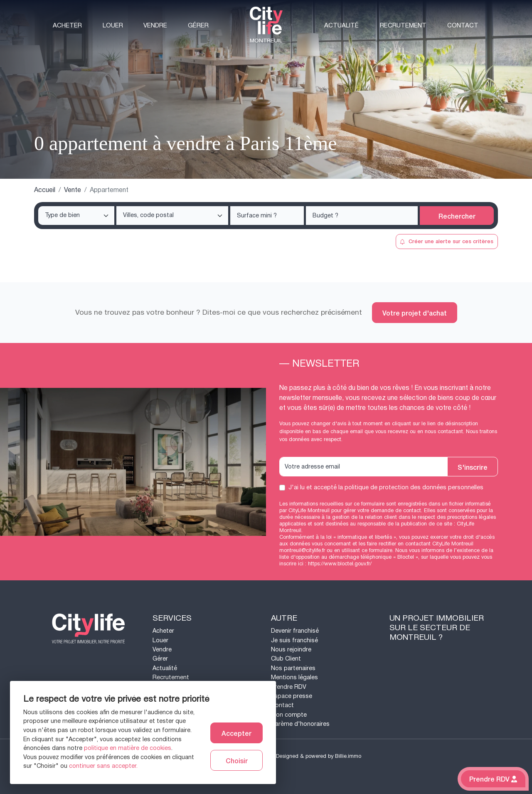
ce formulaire (377, 550)
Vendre (155, 26)
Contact (463, 26)
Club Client (286, 659)
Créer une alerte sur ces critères (447, 241)
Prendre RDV (289, 687)
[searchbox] (77, 216)
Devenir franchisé (295, 631)
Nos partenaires (293, 668)
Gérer (198, 26)
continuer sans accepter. (103, 766)
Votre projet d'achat (415, 313)
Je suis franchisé (294, 640)
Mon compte (289, 715)
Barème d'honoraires (300, 724)
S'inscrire (473, 467)
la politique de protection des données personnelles (411, 487)
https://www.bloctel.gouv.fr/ (340, 564)
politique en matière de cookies (128, 748)
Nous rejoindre (291, 650)
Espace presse (292, 696)
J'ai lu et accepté (386, 488)
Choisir (237, 760)
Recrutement (403, 26)
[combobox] (76, 216)
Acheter (67, 26)
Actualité (341, 26)
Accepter (236, 733)
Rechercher (457, 216)
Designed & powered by (319, 756)
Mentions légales (294, 677)
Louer (113, 26)
